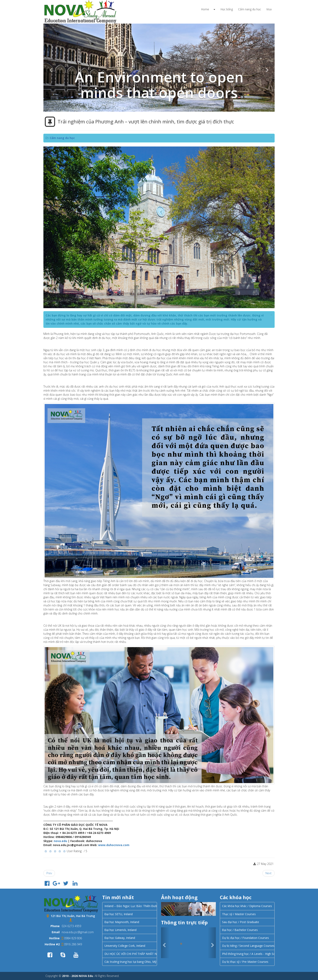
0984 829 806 (72, 938)
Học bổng (227, 9)
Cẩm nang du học (250, 9)
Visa (269, 9)
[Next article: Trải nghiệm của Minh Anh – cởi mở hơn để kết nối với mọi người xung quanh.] (269, 873)
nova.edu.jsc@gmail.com (78, 932)
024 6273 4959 (71, 926)
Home (205, 9)
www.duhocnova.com (114, 845)
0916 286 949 (72, 944)
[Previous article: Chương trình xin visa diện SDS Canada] (49, 873)
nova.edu (60, 841)
